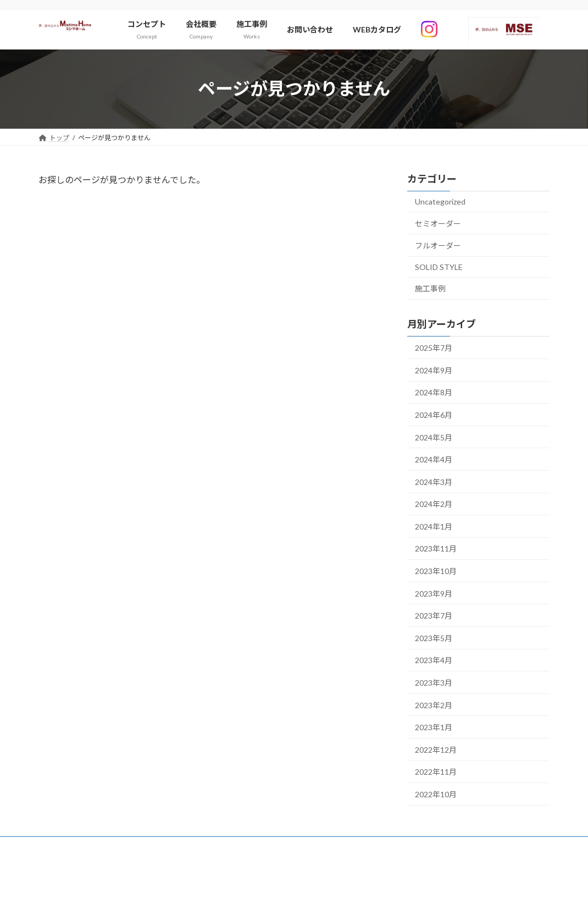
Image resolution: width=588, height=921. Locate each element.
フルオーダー (438, 246)
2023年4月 (434, 660)
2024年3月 (434, 481)
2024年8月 (434, 392)
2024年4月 (434, 459)
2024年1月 (434, 526)
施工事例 (430, 288)
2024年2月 (434, 504)
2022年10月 (436, 794)
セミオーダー (438, 223)
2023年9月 (434, 593)
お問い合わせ (69, 846)
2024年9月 (434, 370)
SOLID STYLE (439, 266)
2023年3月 (434, 683)
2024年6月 (434, 415)
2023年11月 (436, 548)
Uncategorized (440, 202)
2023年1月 (434, 727)
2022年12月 (436, 750)
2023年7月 (434, 616)
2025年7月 (434, 348)
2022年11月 (436, 772)
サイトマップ (130, 846)
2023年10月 (436, 571)
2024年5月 (434, 437)
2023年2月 (434, 705)
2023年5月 (434, 638)
